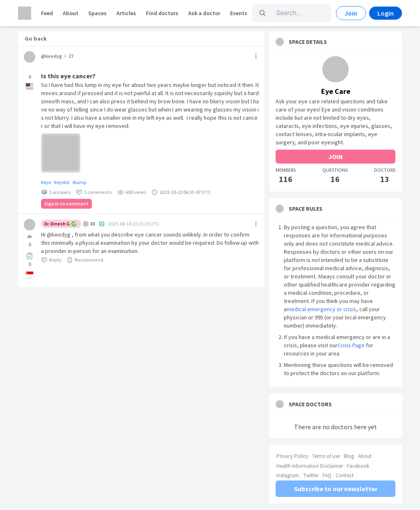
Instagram (288, 475)
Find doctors (162, 13)
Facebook (358, 466)
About (71, 13)
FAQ (327, 475)
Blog (349, 456)
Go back (36, 39)
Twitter (311, 475)
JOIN (336, 157)
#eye (46, 182)
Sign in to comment (66, 204)
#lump (79, 182)
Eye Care (336, 91)
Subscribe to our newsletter (336, 489)
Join (351, 13)
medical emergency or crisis (322, 309)
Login (386, 13)
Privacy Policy (292, 456)
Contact (345, 475)
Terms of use (326, 456)
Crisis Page (351, 345)
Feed (47, 13)
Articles (126, 13)
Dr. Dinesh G (60, 224)
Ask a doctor (204, 13)
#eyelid (62, 182)
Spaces (97, 13)
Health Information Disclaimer (310, 466)
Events (239, 13)
